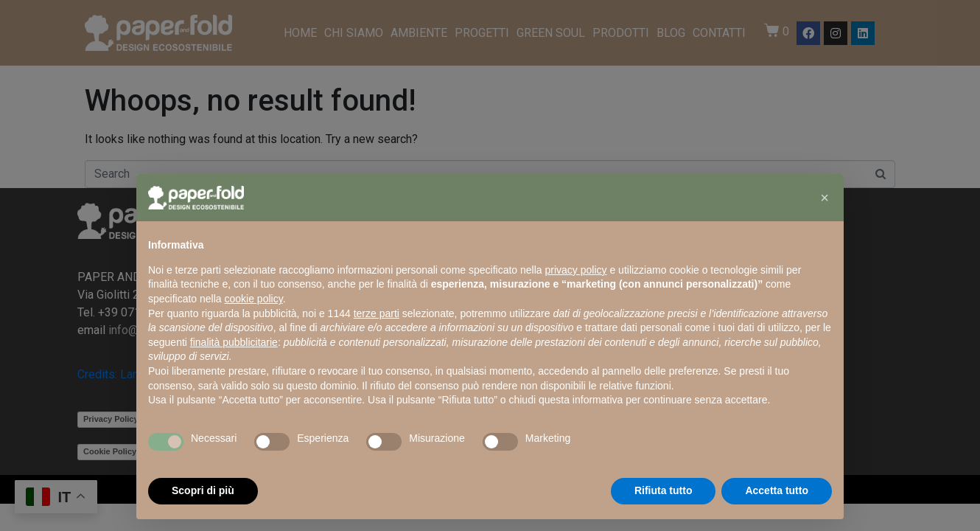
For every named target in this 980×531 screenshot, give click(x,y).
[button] (825, 198)
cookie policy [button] (254, 299)
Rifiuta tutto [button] (664, 490)
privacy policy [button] (576, 270)
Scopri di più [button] (203, 490)
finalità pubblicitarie (234, 342)
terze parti (377, 313)
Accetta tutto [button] (777, 490)
